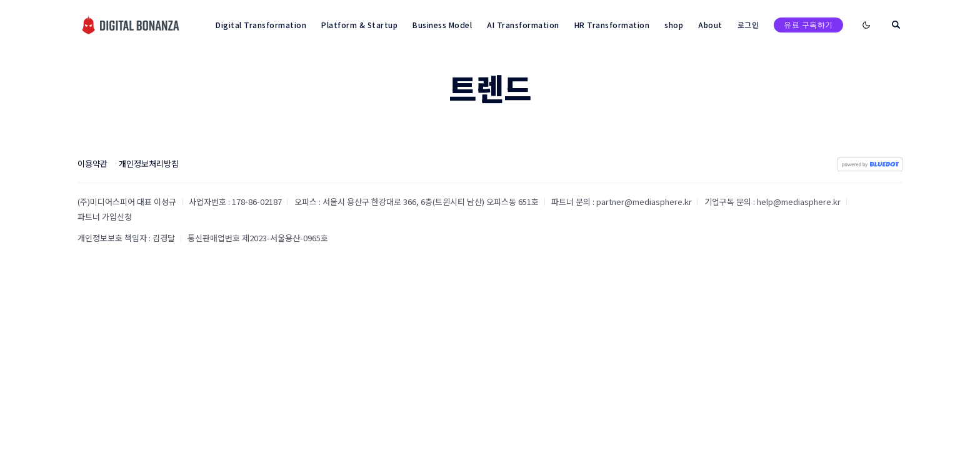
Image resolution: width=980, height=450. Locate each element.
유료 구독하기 (808, 25)
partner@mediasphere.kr (644, 202)
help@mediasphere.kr (799, 202)
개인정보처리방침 (149, 163)
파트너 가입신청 (105, 217)
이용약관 (92, 163)
